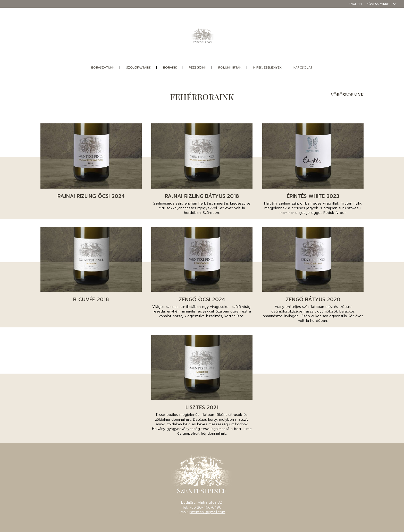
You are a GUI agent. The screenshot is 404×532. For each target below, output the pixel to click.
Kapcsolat (303, 67)
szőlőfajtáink (139, 67)
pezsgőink (198, 67)
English (355, 4)
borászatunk (103, 67)
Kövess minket (379, 4)
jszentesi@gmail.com (207, 512)
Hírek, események (267, 67)
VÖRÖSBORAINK (347, 95)
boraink (170, 67)
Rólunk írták (230, 67)
